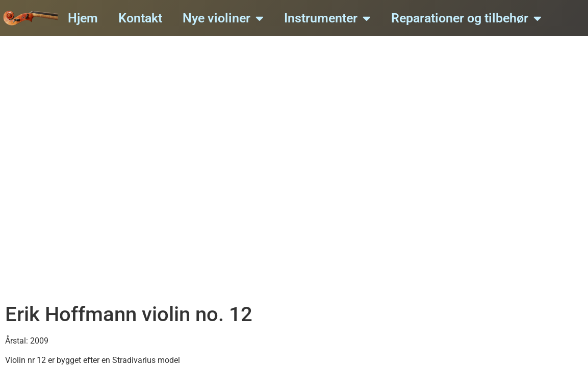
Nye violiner (223, 18)
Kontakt (140, 18)
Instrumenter (327, 18)
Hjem (83, 18)
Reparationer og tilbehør (466, 18)
